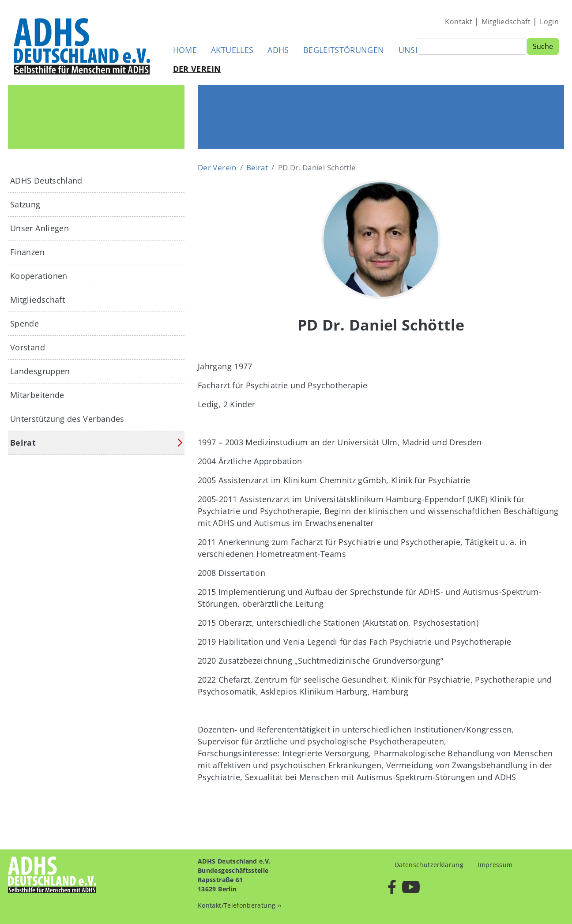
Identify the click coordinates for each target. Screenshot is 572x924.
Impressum (495, 865)
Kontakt (459, 22)
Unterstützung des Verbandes (67, 419)
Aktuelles (232, 50)
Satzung (25, 204)
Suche (543, 46)
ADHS (278, 50)
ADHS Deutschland (46, 180)
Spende (24, 323)
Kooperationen (39, 276)
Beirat (257, 167)
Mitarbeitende (37, 395)
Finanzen (27, 252)
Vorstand (28, 347)
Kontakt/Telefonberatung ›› (239, 905)
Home (185, 50)
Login (549, 22)
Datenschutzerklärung (429, 865)
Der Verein (197, 69)
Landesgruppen (40, 371)
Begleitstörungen (344, 50)
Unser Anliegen (40, 228)
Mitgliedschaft (506, 22)
